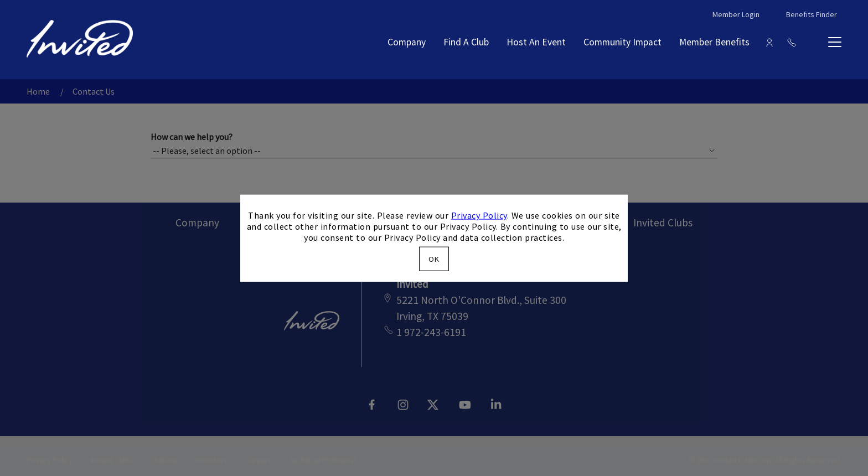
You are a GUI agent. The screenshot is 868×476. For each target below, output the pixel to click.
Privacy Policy (479, 215)
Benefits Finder (812, 14)
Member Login (736, 14)
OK (434, 258)
